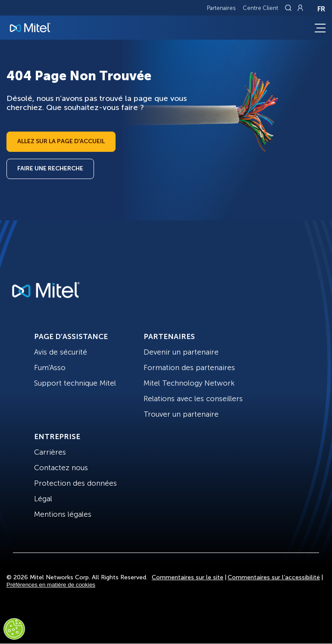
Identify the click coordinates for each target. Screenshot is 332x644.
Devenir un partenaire (181, 352)
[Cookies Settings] (14, 629)
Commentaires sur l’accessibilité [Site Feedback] (274, 577)
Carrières (50, 452)
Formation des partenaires (189, 368)
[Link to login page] (300, 8)
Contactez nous (61, 468)
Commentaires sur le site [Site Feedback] (188, 577)
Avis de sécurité (61, 352)
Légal (43, 499)
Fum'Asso (50, 368)
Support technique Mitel (75, 383)
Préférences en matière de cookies (51, 585)
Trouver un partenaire (181, 414)
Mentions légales (63, 514)
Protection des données (75, 483)
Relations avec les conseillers (193, 399)
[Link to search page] (289, 8)
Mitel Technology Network (189, 383)
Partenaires (221, 8)
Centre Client (260, 8)
